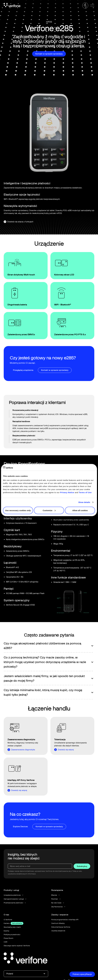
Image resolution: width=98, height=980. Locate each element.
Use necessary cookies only (18, 510)
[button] (92, 6)
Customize (49, 510)
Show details (84, 502)
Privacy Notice (67, 492)
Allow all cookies (80, 510)
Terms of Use (85, 492)
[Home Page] (12, 5)
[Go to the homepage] (26, 958)
